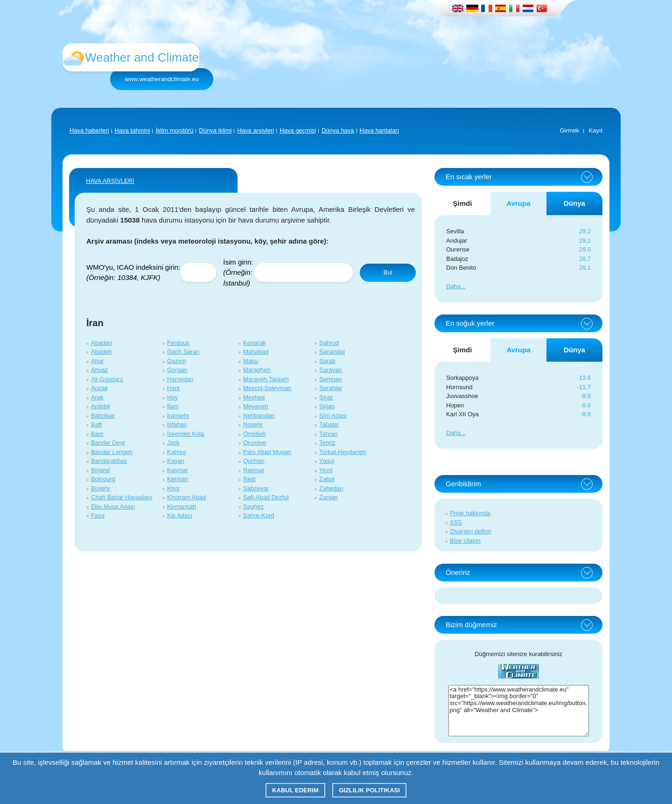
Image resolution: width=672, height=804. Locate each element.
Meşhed (254, 397)
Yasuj (327, 461)
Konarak (254, 343)
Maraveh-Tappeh (266, 379)
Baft (96, 424)
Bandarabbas (109, 461)
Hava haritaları (380, 130)
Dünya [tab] (574, 203)
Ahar (97, 361)
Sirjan (327, 406)
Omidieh (254, 434)
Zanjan (329, 497)
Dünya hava (338, 130)
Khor (173, 488)
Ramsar (254, 470)
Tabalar (329, 424)
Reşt (249, 479)
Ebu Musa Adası (113, 507)
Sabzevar (256, 488)
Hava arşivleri (255, 130)
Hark (173, 388)
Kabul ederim (295, 790)
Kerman (178, 479)
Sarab (327, 361)
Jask (173, 443)
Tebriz (327, 443)
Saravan (330, 370)
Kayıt (595, 130)
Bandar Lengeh (112, 452)
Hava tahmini (133, 130)
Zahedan (331, 488)
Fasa (98, 515)
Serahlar (331, 388)
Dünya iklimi (215, 130)
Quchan (254, 461)
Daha (453, 286)
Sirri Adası (333, 416)
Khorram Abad (186, 497)
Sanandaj (332, 352)
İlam (173, 406)
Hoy (172, 397)
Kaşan (176, 461)
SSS (456, 522)
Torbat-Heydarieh (343, 452)
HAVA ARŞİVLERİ (110, 181)
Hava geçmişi (298, 130)
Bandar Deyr (108, 443)
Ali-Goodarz (107, 379)
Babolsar (103, 416)
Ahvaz (99, 370)
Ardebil (100, 406)
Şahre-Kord (259, 515)
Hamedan (180, 379)
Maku (251, 361)
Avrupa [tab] (518, 203)
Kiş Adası (180, 515)
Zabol (327, 479)
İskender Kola (186, 434)
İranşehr (178, 416)
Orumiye (255, 443)
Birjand (100, 470)
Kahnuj (176, 452)
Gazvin (176, 361)
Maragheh (257, 370)
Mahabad (256, 352)
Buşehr (101, 488)
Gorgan (177, 370)
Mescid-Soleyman (267, 388)
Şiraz (326, 397)
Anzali (99, 388)
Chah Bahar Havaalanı (122, 497)
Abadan (101, 343)
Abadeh (101, 352)
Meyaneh (255, 406)
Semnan (330, 379)
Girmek (569, 130)
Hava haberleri (89, 130)
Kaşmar (178, 470)
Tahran (329, 434)
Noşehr (253, 424)
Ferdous (178, 343)
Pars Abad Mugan (267, 452)
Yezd (326, 470)
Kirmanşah (182, 507)
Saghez (253, 507)
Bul (388, 272)
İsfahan (177, 424)
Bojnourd (103, 479)
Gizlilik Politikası (369, 790)
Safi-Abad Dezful (266, 497)
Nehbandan (259, 416)
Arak (97, 397)
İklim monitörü (174, 130)
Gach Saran (183, 352)
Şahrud (329, 343)
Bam (97, 434)
